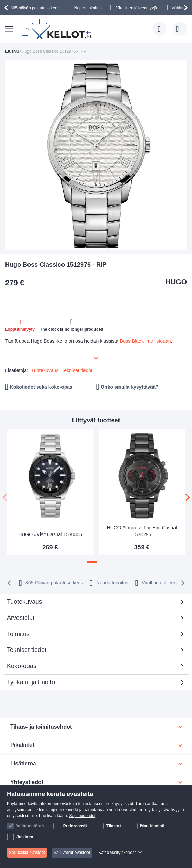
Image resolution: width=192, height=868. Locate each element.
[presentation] (7, 8)
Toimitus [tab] (18, 634)
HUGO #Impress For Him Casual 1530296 (142, 531)
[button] (92, 562)
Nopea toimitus (88, 8)
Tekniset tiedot (77, 370)
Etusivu (12, 51)
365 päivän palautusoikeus (35, 8)
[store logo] (57, 29)
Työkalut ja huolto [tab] (31, 682)
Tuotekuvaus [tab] (24, 602)
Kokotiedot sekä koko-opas (41, 387)
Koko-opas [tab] (22, 666)
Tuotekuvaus (45, 370)
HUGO (176, 282)
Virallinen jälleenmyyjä (137, 8)
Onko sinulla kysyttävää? (129, 387)
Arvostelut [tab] (93, 620)
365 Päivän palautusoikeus (54, 583)
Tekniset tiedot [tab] (27, 650)
